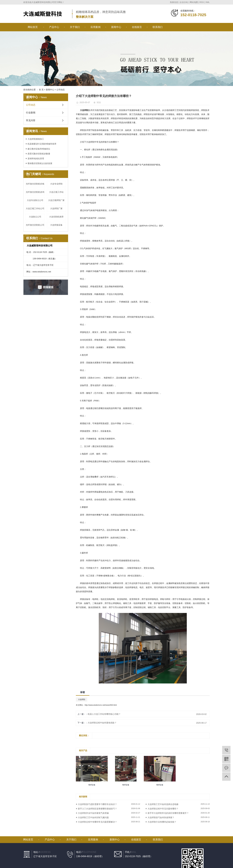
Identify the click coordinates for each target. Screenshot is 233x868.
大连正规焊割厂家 (56, 200)
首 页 (41, 90)
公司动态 (61, 90)
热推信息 (174, 2)
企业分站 (184, 2)
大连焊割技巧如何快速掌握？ (161, 817)
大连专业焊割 (56, 184)
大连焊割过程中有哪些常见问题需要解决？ (97, 822)
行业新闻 (31, 113)
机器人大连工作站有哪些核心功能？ (104, 714)
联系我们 (158, 27)
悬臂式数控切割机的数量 (39, 154)
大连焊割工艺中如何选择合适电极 (163, 804)
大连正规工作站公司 (35, 208)
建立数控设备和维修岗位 (39, 149)
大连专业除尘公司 (35, 200)
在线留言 (137, 27)
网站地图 (194, 2)
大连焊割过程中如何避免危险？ (102, 723)
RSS (202, 2)
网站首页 (33, 27)
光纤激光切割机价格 (35, 184)
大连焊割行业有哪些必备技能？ (162, 822)
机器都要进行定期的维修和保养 (42, 144)
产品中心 (54, 27)
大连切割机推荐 (56, 217)
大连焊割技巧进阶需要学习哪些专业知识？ (97, 804)
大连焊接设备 (56, 225)
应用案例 (96, 27)
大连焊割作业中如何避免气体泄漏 (93, 813)
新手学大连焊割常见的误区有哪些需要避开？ (168, 813)
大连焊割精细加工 (36, 139)
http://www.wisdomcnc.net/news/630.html (101, 705)
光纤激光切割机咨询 (35, 192)
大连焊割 (82, 699)
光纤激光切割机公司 (35, 225)
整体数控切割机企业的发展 (40, 163)
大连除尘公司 (35, 217)
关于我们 (75, 27)
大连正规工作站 (56, 192)
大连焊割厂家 (56, 208)
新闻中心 (116, 27)
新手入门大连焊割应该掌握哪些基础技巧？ (97, 809)
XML (208, 2)
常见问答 (31, 120)
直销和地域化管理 (36, 159)
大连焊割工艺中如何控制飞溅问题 (93, 817)
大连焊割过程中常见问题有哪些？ (163, 809)
